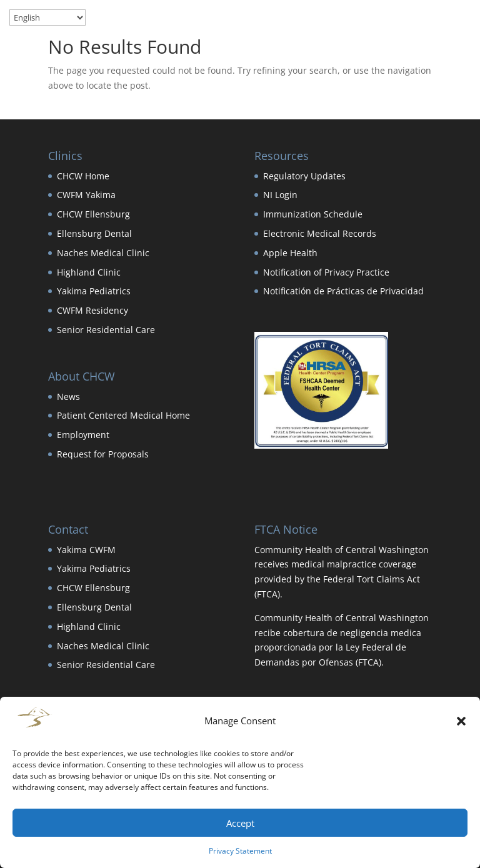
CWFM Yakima (86, 195)
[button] (461, 721)
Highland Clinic (89, 272)
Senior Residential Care (106, 330)
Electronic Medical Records (320, 233)
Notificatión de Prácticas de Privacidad (343, 291)
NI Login (280, 195)
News (68, 397)
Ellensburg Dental (94, 233)
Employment (83, 435)
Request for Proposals (103, 454)
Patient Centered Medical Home (123, 415)
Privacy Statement (240, 851)
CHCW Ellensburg (93, 214)
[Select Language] (47, 17)
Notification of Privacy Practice (326, 272)
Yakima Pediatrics (94, 291)
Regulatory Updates (304, 176)
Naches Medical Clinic (103, 253)
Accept (240, 823)
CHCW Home (83, 176)
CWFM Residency (92, 310)
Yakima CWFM (86, 550)
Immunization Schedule (313, 214)
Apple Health (290, 253)
